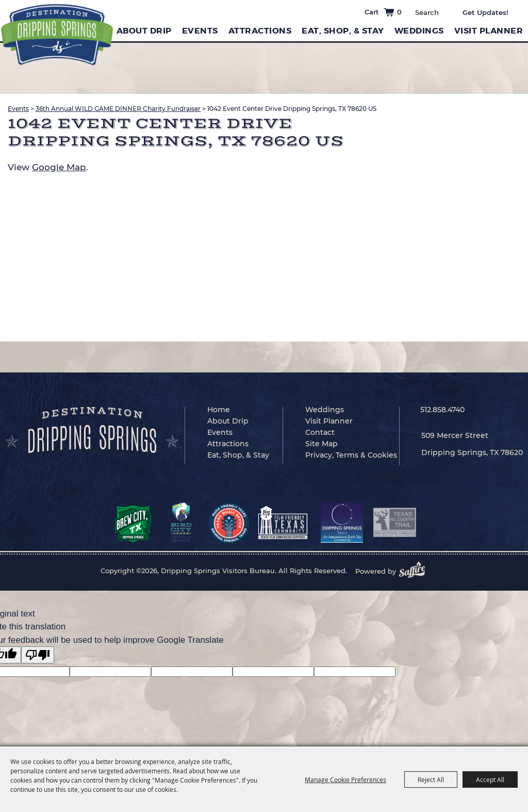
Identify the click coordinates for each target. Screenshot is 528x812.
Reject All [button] (431, 779)
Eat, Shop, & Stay (343, 31)
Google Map (59, 167)
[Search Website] (427, 12)
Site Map (321, 444)
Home (219, 410)
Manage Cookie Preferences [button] (345, 779)
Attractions (260, 31)
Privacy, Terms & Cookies (351, 455)
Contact (320, 432)
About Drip (144, 31)
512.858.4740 (442, 410)
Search (446, 11)
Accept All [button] (490, 779)
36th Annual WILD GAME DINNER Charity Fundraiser (118, 109)
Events (200, 31)
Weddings (419, 31)
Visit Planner (489, 31)
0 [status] (399, 12)
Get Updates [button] (493, 12)
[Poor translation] (38, 655)
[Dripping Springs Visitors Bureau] (57, 35)
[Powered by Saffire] (415, 571)
